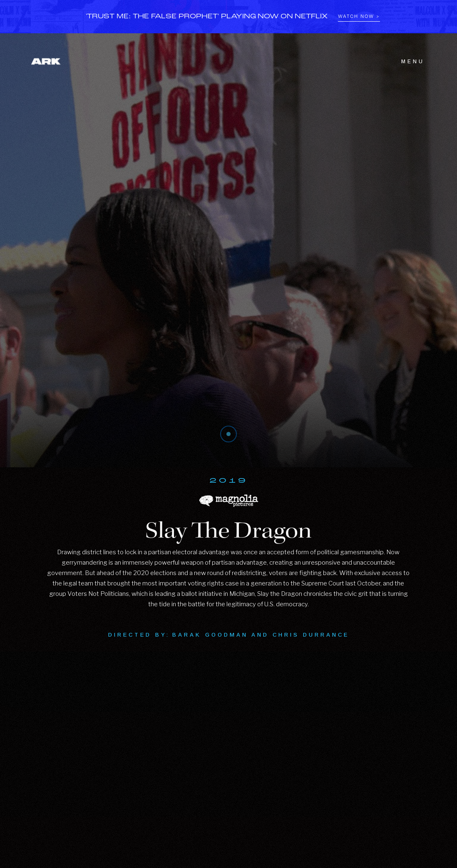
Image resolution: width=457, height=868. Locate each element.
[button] (408, 62)
